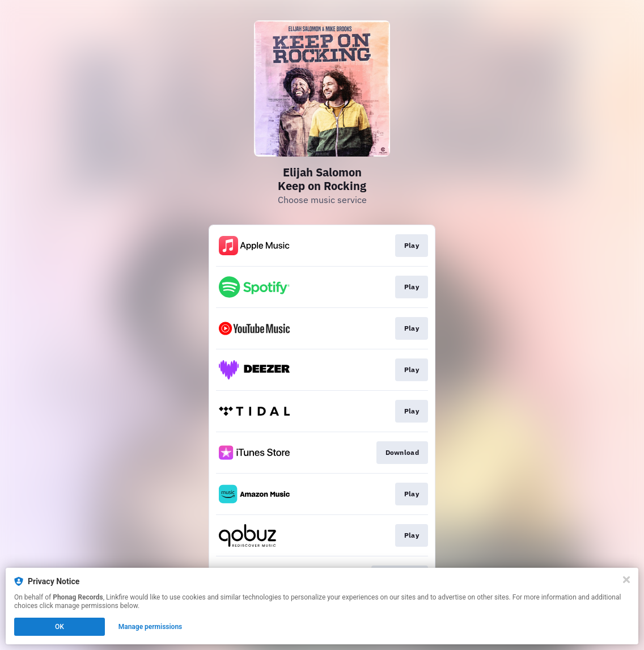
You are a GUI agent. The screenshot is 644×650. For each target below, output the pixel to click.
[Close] (626, 580)
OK (60, 627)
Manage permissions (151, 627)
